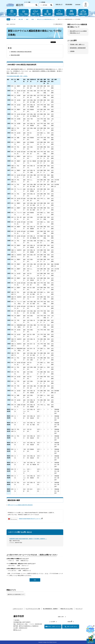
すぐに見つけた (12, 571)
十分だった (11, 561)
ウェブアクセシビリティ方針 (33, 609)
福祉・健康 (47, 12)
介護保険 (72, 51)
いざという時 (12, 12)
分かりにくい (25, 566)
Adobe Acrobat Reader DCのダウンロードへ (31, 519)
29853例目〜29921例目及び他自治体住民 (21, 52)
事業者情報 (59, 12)
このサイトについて (18, 609)
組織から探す (83, 12)
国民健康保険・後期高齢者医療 (78, 48)
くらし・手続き (24, 12)
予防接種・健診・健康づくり (77, 44)
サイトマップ (79, 609)
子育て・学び (36, 12)
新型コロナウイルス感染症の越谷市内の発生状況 (20, 505)
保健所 (27, 19)
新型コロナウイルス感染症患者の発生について (46, 19)
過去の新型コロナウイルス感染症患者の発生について (78, 32)
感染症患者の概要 (15, 55)
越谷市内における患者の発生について (16, 594)
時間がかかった (27, 571)
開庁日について (17, 630)
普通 (17, 561)
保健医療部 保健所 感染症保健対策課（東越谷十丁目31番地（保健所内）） (28, 539)
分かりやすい (12, 566)
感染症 (33, 19)
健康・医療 (21, 19)
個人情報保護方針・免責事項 (50, 609)
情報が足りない (25, 561)
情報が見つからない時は (67, 609)
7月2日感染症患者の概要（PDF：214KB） (17, 76)
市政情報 (71, 12)
